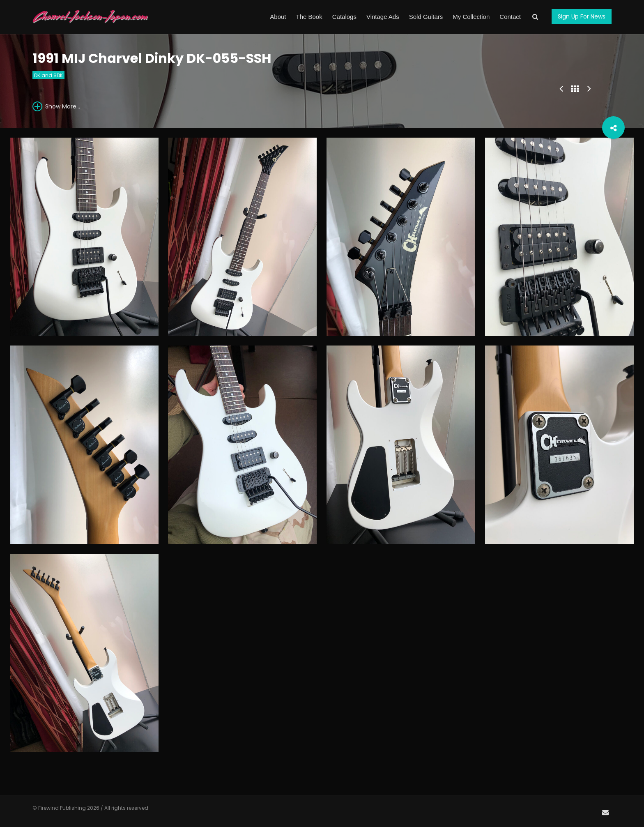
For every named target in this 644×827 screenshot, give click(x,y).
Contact (510, 17)
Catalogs (344, 17)
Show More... (56, 106)
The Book (309, 17)
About (278, 17)
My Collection (471, 17)
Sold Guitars (426, 17)
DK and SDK (48, 75)
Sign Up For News (582, 16)
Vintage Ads (383, 17)
